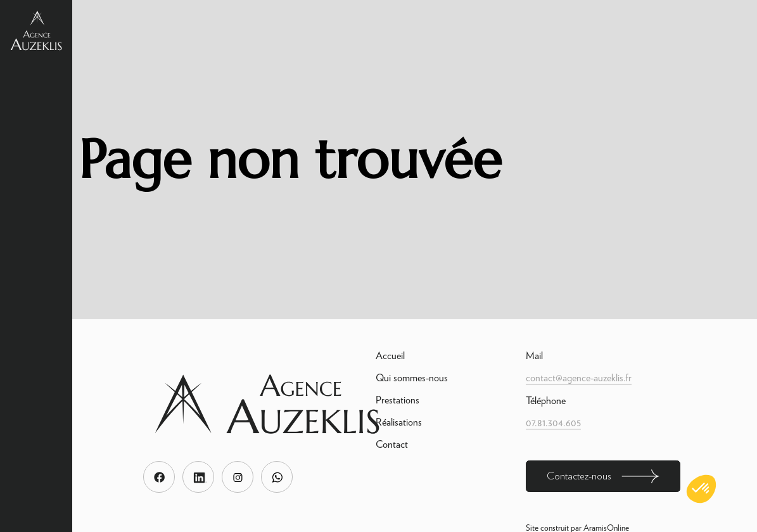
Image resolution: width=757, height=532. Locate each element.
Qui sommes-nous (412, 378)
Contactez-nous (603, 476)
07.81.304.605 (553, 423)
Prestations (398, 400)
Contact (392, 444)
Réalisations (399, 422)
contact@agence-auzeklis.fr (579, 378)
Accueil (390, 356)
